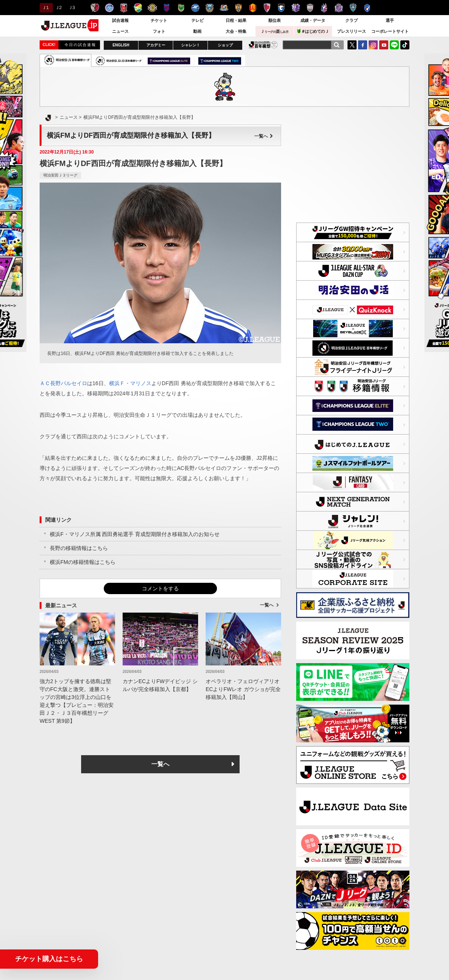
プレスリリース (351, 31)
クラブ (351, 20)
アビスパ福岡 (353, 8)
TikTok (405, 45)
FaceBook (363, 45)
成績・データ (313, 20)
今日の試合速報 (80, 45)
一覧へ (264, 136)
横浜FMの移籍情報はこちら (83, 562)
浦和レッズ (124, 8)
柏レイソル (152, 8)
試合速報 (120, 20)
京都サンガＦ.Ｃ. (267, 8)
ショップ (225, 45)
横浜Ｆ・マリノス (130, 383)
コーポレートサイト (390, 31)
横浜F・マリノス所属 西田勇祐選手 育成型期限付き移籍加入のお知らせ (135, 534)
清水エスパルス (238, 8)
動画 (197, 31)
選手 (390, 20)
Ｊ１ (45, 8)
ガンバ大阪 (281, 8)
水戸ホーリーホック (109, 8)
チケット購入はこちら (49, 959)
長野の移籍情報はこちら (79, 548)
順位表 (274, 20)
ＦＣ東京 (167, 8)
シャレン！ (191, 45)
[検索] (337, 45)
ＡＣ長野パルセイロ (63, 383)
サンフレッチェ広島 (339, 8)
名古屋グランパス (253, 8)
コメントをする (160, 588)
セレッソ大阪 (296, 8)
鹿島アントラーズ (95, 8)
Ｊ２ (58, 8)
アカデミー (156, 45)
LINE (394, 45)
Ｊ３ (72, 8)
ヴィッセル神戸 (310, 8)
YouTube (384, 45)
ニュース (120, 31)
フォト (159, 31)
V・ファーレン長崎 (367, 8)
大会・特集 (236, 31)
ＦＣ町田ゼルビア (195, 8)
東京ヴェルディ (181, 8)
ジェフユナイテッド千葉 (138, 8)
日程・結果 (236, 20)
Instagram (373, 45)
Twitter (352, 45)
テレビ (198, 20)
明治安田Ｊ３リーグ (60, 175)
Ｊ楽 (274, 31)
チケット (159, 20)
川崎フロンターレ (210, 8)
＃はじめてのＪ (313, 31)
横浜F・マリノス (224, 8)
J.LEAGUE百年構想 (263, 45)
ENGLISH (121, 45)
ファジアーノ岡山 (324, 8)
